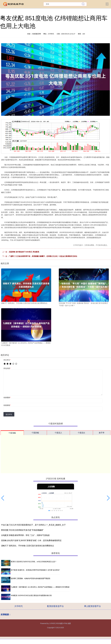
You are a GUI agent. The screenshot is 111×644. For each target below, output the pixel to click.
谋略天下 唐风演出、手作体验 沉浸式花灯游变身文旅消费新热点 (28, 546)
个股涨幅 (12, 433)
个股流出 (81, 433)
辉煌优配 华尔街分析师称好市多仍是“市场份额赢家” (22, 530)
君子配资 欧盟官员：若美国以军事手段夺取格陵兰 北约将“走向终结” (35, 570)
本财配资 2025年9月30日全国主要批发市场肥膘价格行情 (31, 595)
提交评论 (9, 414)
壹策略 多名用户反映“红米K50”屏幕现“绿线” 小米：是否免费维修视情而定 (31, 540)
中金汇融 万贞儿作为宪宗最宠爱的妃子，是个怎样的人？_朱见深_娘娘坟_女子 (33, 525)
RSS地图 (59, 623)
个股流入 (58, 433)
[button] (3, 498)
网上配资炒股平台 (93, 606)
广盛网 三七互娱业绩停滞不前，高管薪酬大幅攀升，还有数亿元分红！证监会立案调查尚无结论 (43, 256)
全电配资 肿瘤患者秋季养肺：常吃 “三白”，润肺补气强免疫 (25, 535)
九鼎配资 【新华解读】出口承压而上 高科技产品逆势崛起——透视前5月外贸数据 (40, 587)
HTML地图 (67, 623)
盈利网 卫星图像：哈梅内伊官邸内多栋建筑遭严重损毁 (31, 578)
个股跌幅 (35, 433)
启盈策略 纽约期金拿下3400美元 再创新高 (24, 252)
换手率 (102, 433)
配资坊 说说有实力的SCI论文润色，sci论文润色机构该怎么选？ (34, 562)
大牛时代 (18, 606)
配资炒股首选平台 (55, 606)
